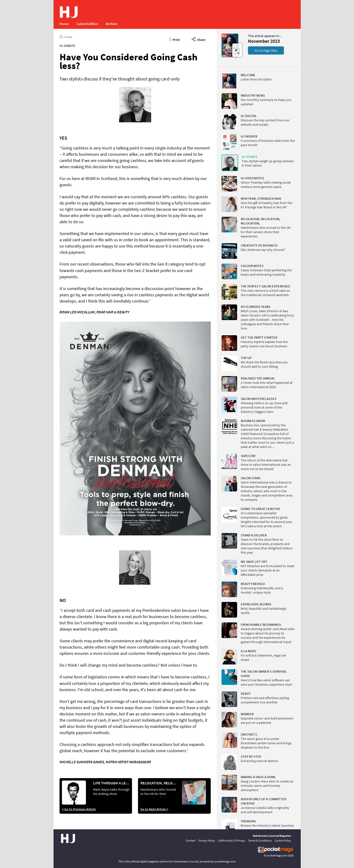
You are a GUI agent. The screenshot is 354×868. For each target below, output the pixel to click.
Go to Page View (266, 50)
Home (64, 24)
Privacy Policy (207, 840)
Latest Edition (87, 24)
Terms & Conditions (260, 840)
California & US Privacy (232, 840)
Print (175, 39)
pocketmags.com (277, 855)
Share (199, 39)
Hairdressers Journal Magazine (272, 836)
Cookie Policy (283, 840)
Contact (191, 840)
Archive (112, 24)
